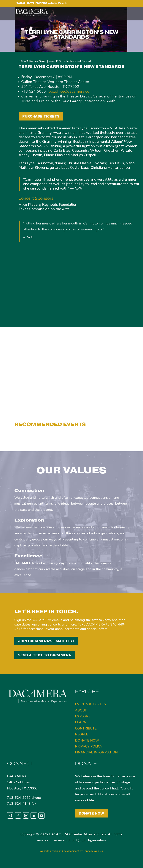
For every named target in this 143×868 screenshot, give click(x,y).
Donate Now (91, 813)
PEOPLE (82, 734)
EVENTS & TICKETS (90, 704)
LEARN (81, 722)
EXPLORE (83, 716)
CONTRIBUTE (86, 728)
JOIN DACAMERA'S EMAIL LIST (46, 641)
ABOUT (81, 710)
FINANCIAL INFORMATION (96, 752)
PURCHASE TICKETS (41, 116)
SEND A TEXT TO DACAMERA (45, 655)
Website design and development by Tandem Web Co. (71, 851)
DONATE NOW (87, 740)
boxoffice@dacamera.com (71, 92)
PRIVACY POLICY (89, 746)
